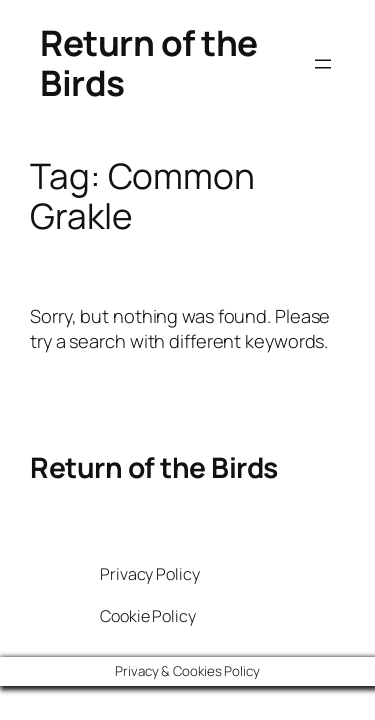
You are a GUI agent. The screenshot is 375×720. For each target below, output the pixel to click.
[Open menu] (323, 64)
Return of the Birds (149, 63)
